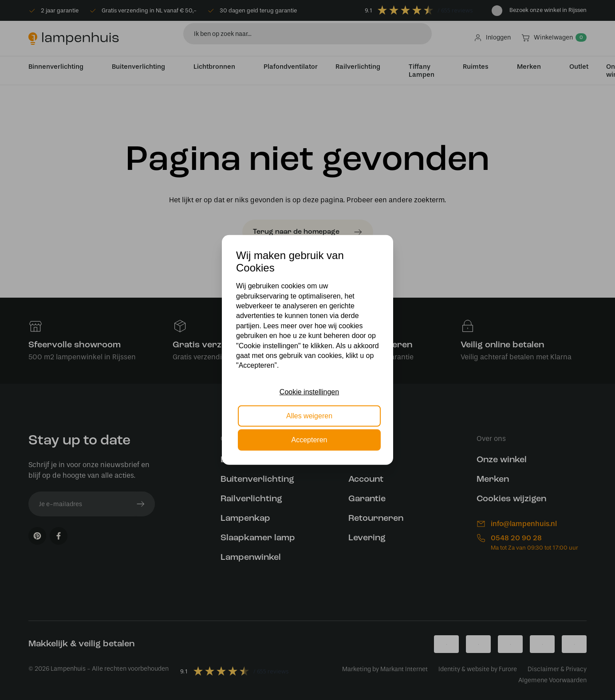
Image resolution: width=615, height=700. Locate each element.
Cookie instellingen (309, 391)
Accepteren (309, 440)
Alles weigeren (309, 416)
